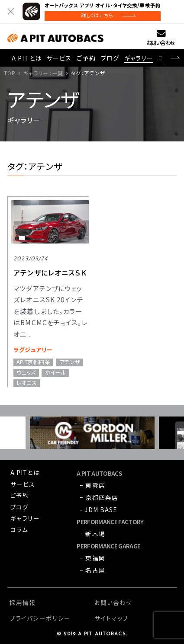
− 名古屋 (92, 570)
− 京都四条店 (99, 497)
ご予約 (86, 58)
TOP (10, 73)
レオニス (27, 383)
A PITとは (27, 58)
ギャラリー (139, 58)
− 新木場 (92, 534)
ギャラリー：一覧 (43, 73)
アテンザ (70, 362)
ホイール (56, 373)
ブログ (110, 58)
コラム (19, 529)
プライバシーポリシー (40, 618)
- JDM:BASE (98, 509)
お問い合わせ (161, 43)
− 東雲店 (92, 485)
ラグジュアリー (33, 350)
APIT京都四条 (33, 362)
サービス (59, 58)
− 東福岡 (92, 558)
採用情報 (23, 602)
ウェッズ (26, 373)
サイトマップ (112, 618)
